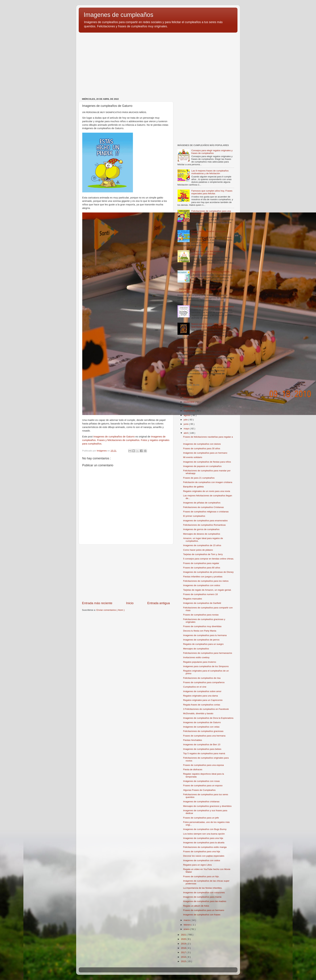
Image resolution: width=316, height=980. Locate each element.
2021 (184, 935)
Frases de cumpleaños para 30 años (202, 448)
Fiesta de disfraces (193, 769)
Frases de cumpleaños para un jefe (201, 818)
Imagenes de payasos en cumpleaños (202, 466)
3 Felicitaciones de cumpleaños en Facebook (206, 709)
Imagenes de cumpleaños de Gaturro (114, 437)
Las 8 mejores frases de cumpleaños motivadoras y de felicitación (210, 172)
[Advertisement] (158, 61)
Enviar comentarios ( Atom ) (111, 610)
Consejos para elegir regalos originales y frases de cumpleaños (212, 152)
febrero (188, 925)
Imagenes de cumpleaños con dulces (202, 444)
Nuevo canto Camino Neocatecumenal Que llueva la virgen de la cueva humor (211, 325)
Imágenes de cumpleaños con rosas (201, 781)
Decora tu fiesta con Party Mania (200, 631)
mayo (187, 429)
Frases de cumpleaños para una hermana (213, 307)
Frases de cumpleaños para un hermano (204, 910)
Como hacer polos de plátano (198, 550)
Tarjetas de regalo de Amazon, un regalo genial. (207, 590)
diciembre (189, 397)
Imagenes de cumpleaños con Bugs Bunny (205, 829)
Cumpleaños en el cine (195, 687)
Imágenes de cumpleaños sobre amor (202, 691)
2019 (184, 944)
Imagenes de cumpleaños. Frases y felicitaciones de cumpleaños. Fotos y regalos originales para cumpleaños (126, 440)
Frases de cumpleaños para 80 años (202, 568)
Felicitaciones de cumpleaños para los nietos (206, 581)
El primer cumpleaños (194, 516)
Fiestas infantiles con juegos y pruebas (203, 577)
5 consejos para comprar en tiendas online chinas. (208, 559)
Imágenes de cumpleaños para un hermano (205, 453)
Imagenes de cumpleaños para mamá (202, 897)
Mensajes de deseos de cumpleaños (202, 534)
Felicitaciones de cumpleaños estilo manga (205, 847)
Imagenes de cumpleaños (119, 15)
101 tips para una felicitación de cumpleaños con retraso (207, 253)
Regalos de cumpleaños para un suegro (203, 644)
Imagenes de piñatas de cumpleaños (202, 503)
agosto (187, 415)
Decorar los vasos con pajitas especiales (204, 856)
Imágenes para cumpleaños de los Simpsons (206, 666)
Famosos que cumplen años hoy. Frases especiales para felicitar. (212, 192)
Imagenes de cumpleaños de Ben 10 (202, 744)
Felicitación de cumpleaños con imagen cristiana (208, 482)
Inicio (130, 603)
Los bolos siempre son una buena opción (204, 834)
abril (186, 433)
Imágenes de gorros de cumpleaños (201, 529)
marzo (187, 920)
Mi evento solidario (193, 457)
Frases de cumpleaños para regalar (201, 563)
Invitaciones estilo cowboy (196, 657)
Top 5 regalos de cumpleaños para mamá (204, 753)
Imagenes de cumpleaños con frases (202, 915)
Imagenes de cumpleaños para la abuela (204, 843)
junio (186, 424)
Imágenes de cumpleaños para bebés (210, 272)
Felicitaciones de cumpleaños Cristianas (203, 507)
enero (187, 929)
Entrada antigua (159, 603)
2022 (184, 393)
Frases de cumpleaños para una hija (201, 851)
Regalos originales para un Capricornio (203, 700)
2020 (184, 939)
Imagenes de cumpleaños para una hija (203, 838)
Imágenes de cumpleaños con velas (201, 727)
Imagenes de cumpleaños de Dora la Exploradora (208, 718)
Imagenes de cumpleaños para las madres (205, 901)
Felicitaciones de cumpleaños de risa (202, 678)
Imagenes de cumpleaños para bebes (202, 749)
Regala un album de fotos (196, 906)
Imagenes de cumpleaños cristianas (201, 802)
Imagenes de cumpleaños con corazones (204, 892)
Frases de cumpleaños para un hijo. (201, 876)
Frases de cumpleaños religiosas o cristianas (206, 512)
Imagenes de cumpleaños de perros (201, 640)
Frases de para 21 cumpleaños (199, 478)
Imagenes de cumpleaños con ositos (202, 585)
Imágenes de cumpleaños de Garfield (202, 603)
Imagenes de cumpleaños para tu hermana (205, 635)
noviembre (189, 402)
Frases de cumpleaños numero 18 (200, 594)
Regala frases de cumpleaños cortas (202, 705)
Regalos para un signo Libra (197, 865)
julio (186, 420)
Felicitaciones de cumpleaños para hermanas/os (208, 653)
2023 (184, 389)
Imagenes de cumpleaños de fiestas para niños (207, 462)
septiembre (190, 411)
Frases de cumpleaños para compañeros (204, 682)
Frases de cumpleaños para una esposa (203, 765)
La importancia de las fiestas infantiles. (203, 888)
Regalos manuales (193, 599)
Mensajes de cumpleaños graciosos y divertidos (207, 806)
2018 (184, 948)
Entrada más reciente (97, 603)
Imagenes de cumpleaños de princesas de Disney (208, 572)
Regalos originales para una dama (200, 696)
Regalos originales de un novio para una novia (207, 491)
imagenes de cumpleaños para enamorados (205, 521)
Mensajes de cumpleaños (196, 649)
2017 (184, 952)
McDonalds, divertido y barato (198, 713)
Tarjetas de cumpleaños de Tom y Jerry (203, 554)
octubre (188, 406)
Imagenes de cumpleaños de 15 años (202, 545)
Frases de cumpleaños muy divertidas (202, 626)
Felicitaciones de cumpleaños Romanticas (204, 525)
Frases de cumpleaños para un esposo (203, 786)
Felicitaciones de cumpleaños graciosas (203, 731)
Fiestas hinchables (193, 740)
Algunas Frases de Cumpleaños (199, 790)
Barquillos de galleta (193, 487)
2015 (184, 961)
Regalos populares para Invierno (200, 662)
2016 (184, 957)
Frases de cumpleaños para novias (201, 615)
